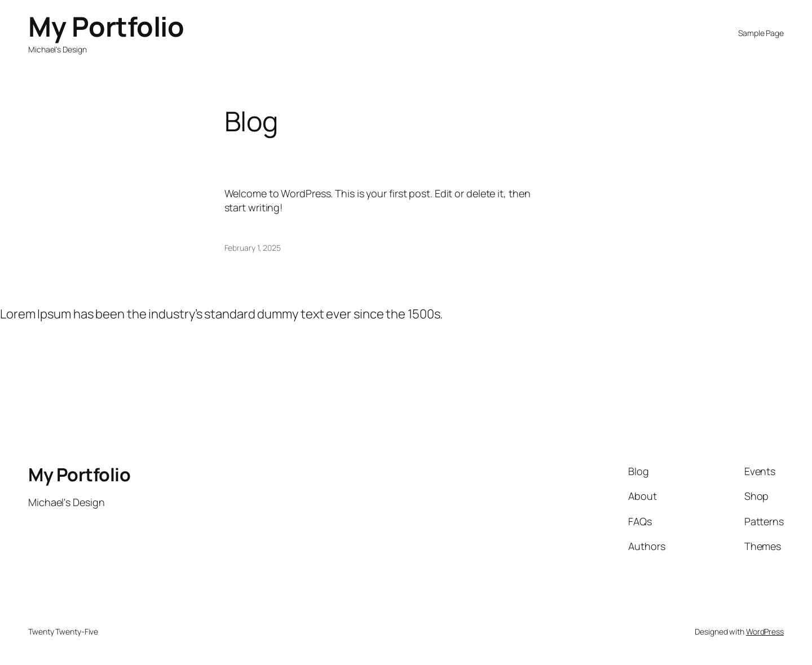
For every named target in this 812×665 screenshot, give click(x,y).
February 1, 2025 (253, 248)
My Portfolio (106, 26)
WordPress (765, 631)
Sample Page (761, 33)
